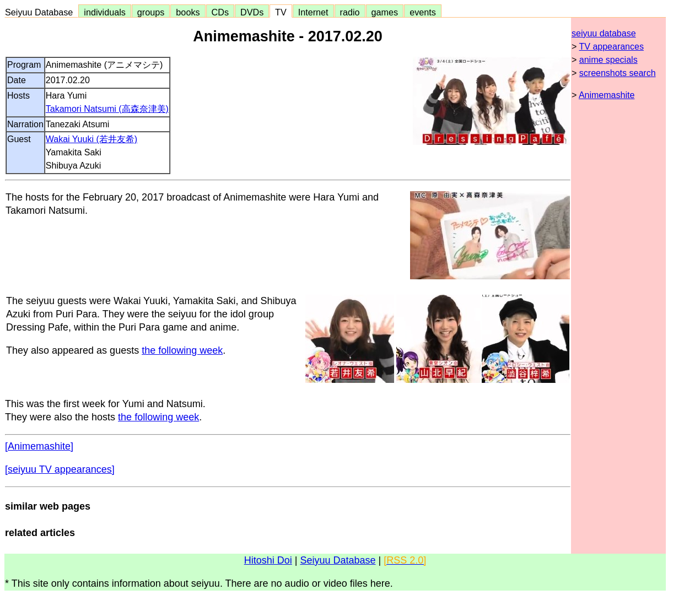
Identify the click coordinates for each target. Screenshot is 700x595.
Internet (313, 12)
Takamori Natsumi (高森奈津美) (107, 109)
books (188, 12)
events (423, 12)
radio (350, 12)
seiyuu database (604, 33)
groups (151, 12)
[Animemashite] (39, 446)
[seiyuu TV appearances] (60, 469)
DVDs (252, 12)
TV (281, 12)
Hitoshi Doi (268, 560)
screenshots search (618, 73)
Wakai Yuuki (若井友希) (91, 139)
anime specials (609, 60)
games (385, 12)
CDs (220, 12)
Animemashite (607, 95)
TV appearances (612, 47)
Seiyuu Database (41, 12)
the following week (182, 350)
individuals (105, 12)
